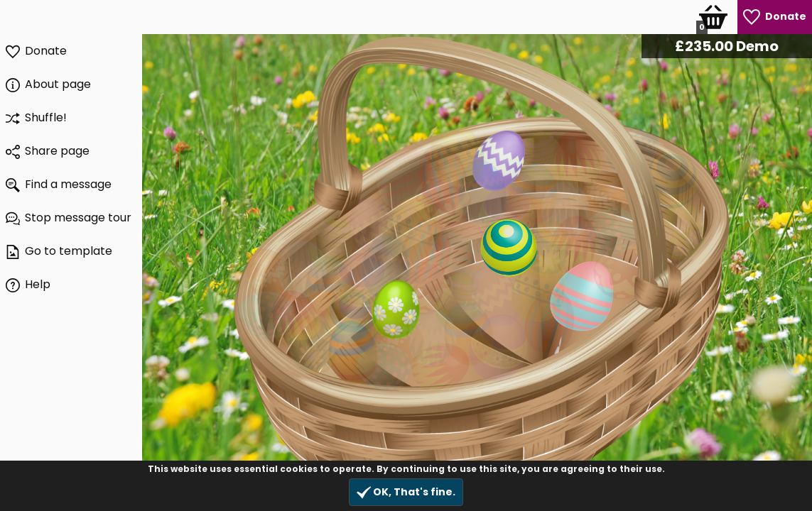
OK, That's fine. (406, 492)
